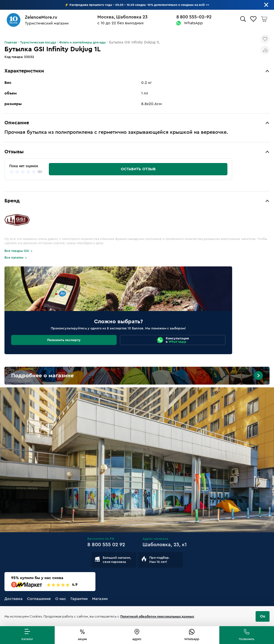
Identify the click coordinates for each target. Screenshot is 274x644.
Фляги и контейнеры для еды (82, 42)
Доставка (14, 599)
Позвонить (247, 639)
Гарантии (79, 599)
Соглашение (39, 599)
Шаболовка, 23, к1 (165, 545)
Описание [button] (17, 123)
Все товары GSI (17, 251)
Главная (11, 42)
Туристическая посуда (38, 42)
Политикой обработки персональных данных (157, 616)
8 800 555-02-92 (194, 17)
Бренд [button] (12, 201)
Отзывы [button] (14, 152)
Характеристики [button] (24, 71)
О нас (61, 599)
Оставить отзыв (138, 169)
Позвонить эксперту (64, 340)
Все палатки (14, 257)
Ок (263, 616)
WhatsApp (193, 23)
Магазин (100, 599)
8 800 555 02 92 (106, 545)
